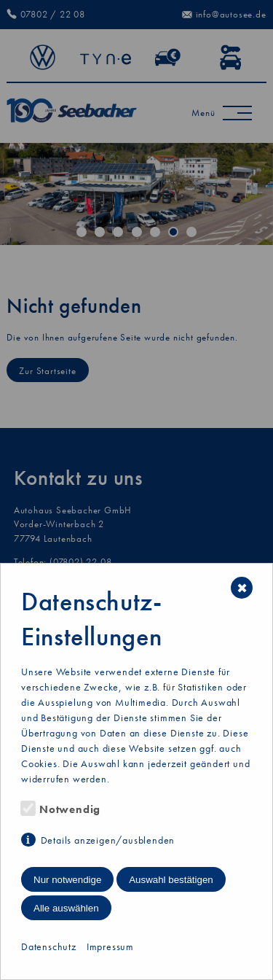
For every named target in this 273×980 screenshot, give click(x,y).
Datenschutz (49, 946)
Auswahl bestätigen (171, 880)
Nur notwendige (67, 880)
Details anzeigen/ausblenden (108, 840)
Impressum (110, 946)
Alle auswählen (66, 908)
